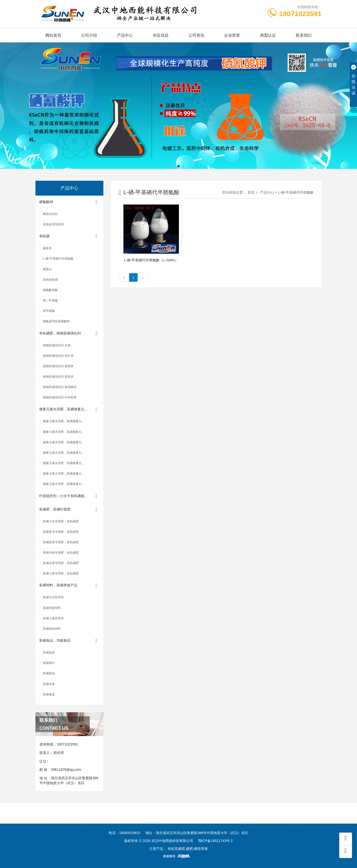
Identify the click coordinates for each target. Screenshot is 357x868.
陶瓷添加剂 (50, 214)
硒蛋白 (47, 269)
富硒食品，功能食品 (69, 641)
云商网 (215, 824)
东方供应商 (104, 824)
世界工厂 (64, 824)
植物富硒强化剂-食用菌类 (60, 387)
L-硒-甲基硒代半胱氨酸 (58, 259)
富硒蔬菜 (49, 653)
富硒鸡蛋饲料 (52, 608)
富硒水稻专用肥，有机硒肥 (61, 553)
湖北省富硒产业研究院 (112, 830)
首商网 (173, 824)
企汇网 (156, 824)
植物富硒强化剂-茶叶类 (58, 356)
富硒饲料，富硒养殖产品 (69, 585)
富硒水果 (49, 684)
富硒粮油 (49, 673)
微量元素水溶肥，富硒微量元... (69, 409)
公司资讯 (196, 35)
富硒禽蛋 (49, 694)
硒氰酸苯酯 (50, 290)
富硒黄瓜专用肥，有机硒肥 (61, 532)
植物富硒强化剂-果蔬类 (58, 377)
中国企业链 (194, 824)
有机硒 (69, 236)
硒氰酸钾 (69, 202)
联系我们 (304, 35)
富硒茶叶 (49, 663)
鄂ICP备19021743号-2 (215, 841)
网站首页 (53, 35)
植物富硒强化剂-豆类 (57, 345)
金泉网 (83, 824)
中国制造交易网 (132, 824)
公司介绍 (89, 35)
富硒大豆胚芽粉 (53, 597)
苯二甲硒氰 (50, 300)
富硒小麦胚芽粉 (53, 618)
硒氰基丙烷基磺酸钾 (56, 321)
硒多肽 (47, 248)
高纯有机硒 (50, 280)
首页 (251, 192)
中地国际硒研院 (297, 824)
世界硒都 (81, 830)
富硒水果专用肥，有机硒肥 (61, 563)
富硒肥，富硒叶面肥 (69, 510)
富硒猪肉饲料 (52, 629)
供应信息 (161, 35)
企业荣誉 (232, 35)
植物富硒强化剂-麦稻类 (58, 366)
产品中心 (125, 35)
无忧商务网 (253, 824)
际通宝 (232, 824)
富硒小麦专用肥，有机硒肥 (61, 573)
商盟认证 (268, 35)
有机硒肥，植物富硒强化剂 (69, 334)
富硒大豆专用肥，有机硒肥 (61, 521)
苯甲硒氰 (49, 311)
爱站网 (273, 824)
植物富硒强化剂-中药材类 (60, 397)
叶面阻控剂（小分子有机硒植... (69, 496)
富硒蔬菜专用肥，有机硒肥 (61, 542)
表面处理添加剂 (53, 224)
